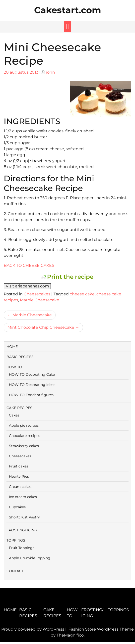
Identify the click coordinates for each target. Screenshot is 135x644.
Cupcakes (17, 507)
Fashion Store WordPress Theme (101, 629)
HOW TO (14, 367)
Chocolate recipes (25, 436)
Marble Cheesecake (40, 300)
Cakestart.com (68, 10)
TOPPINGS (16, 540)
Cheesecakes (37, 294)
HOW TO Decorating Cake (32, 374)
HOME (12, 347)
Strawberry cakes (24, 446)
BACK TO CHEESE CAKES (29, 265)
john (51, 72)
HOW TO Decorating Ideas (32, 385)
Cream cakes (20, 487)
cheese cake (82, 294)
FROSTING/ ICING (22, 530)
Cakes (14, 415)
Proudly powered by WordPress (33, 629)
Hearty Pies (19, 476)
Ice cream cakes (23, 497)
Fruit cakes (19, 466)
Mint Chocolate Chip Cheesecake (41, 327)
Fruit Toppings (22, 548)
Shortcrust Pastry (24, 517)
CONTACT (15, 571)
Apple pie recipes (24, 425)
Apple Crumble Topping (30, 558)
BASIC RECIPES (20, 357)
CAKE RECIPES (19, 408)
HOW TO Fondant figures (31, 395)
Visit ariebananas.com (27, 286)
